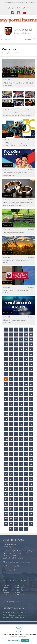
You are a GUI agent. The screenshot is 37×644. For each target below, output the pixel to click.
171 (16, 469)
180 (31, 474)
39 (16, 359)
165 (16, 464)
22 (21, 344)
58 (21, 374)
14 (11, 339)
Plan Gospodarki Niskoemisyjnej (14, 617)
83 (26, 394)
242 (16, 529)
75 (16, 389)
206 (11, 499)
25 (6, 349)
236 (11, 524)
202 (21, 494)
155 (26, 454)
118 (21, 424)
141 (16, 444)
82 (21, 394)
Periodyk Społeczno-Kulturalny (13, 615)
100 (21, 409)
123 (16, 429)
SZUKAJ (30, 39)
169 (6, 469)
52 (21, 369)
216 (31, 504)
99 (16, 409)
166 (21, 464)
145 (6, 449)
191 (26, 484)
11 (26, 334)
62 (11, 379)
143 (26, 444)
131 (26, 434)
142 (21, 444)
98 (11, 409)
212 (11, 504)
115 (6, 424)
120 (31, 424)
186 (31, 479)
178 (21, 474)
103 (6, 414)
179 (26, 474)
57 (16, 374)
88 (21, 399)
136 (21, 439)
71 (26, 384)
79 (6, 394)
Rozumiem (25, 640)
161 (26, 459)
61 (6, 379)
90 (31, 399)
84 (31, 394)
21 (16, 344)
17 (26, 339)
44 (11, 364)
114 (31, 419)
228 (31, 514)
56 (11, 374)
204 (31, 494)
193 (6, 489)
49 (6, 369)
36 (31, 354)
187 (6, 484)
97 (6, 409)
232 (21, 519)
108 (31, 414)
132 (31, 434)
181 (6, 479)
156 (31, 454)
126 (31, 429)
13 (6, 339)
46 (21, 364)
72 (31, 384)
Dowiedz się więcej (14, 640)
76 (21, 389)
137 (26, 439)
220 (21, 509)
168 (31, 464)
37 (6, 359)
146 (11, 449)
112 (21, 419)
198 (31, 489)
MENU (6, 39)
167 (26, 464)
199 (6, 494)
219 (16, 509)
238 (21, 524)
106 (21, 414)
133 (6, 439)
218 (11, 509)
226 (21, 514)
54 (31, 369)
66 (31, 379)
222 (31, 509)
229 (6, 519)
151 (6, 454)
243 (21, 529)
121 (6, 429)
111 (16, 419)
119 (26, 424)
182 (11, 479)
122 (11, 429)
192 (31, 484)
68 (11, 384)
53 (26, 369)
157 (6, 459)
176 (11, 474)
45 (16, 364)
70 (21, 384)
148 (21, 449)
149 (26, 449)
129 (16, 434)
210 (31, 499)
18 (31, 339)
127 (6, 434)
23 (26, 344)
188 (11, 484)
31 (6, 354)
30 (31, 349)
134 (11, 439)
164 (11, 464)
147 (16, 449)
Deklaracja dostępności (11, 601)
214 (21, 504)
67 (6, 384)
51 (16, 369)
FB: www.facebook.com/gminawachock (16, 562)
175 (6, 474)
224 (11, 514)
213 (16, 504)
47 (26, 364)
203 (26, 494)
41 (26, 359)
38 (11, 359)
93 (16, 404)
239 (26, 524)
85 (6, 399)
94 (21, 404)
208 (21, 499)
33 (16, 354)
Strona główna (7, 53)
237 (16, 524)
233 (26, 519)
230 (11, 519)
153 (16, 454)
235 (6, 524)
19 (6, 344)
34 (21, 354)
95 (26, 404)
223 (6, 514)
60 (31, 374)
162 (31, 459)
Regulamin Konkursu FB (11, 566)
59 (26, 374)
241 (11, 529)
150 (31, 449)
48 (31, 364)
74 (11, 389)
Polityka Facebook (9, 570)
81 (16, 394)
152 (11, 454)
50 (11, 369)
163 (6, 464)
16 (21, 339)
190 (21, 484)
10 (21, 334)
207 (16, 499)
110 (11, 419)
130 (21, 434)
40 (21, 359)
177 (16, 474)
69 (16, 384)
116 (11, 424)
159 (16, 459)
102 (31, 409)
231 (16, 519)
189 (16, 484)
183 (16, 479)
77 (26, 389)
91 (6, 404)
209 (26, 499)
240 (31, 524)
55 (6, 374)
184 (21, 479)
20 (11, 344)
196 (21, 489)
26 (11, 349)
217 (6, 509)
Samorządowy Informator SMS (13, 612)
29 (26, 349)
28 (21, 349)
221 (26, 509)
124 (21, 429)
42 (31, 359)
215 (26, 504)
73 (6, 389)
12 (31, 334)
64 (21, 379)
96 (31, 404)
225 (16, 514)
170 (11, 469)
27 (16, 349)
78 (31, 389)
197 (26, 489)
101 (26, 409)
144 (31, 444)
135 (16, 439)
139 (6, 444)
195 (16, 489)
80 (11, 394)
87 (16, 399)
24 (31, 344)
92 (11, 404)
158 (11, 459)
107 (26, 414)
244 (26, 529)
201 (16, 494)
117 (16, 424)
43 (6, 364)
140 (11, 444)
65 (26, 379)
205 (6, 499)
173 (26, 469)
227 (26, 514)
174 (31, 469)
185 (26, 479)
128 (11, 434)
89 (26, 399)
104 (11, 414)
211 (6, 504)
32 (11, 354)
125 (26, 429)
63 (16, 379)
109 (6, 419)
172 (21, 469)
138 (31, 439)
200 (11, 494)
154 (21, 454)
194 (11, 489)
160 (21, 459)
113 (26, 419)
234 (31, 519)
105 (16, 414)
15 (16, 339)
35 (26, 354)
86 (11, 399)
